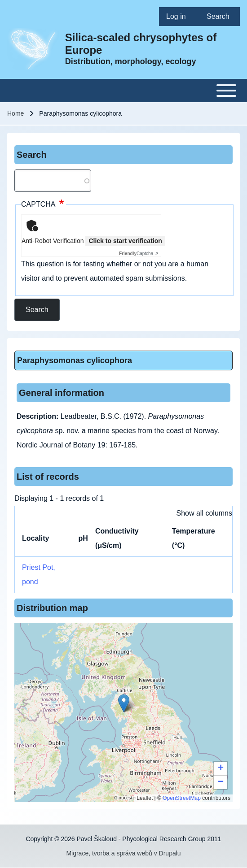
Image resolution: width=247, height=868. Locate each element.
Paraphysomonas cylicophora (75, 360)
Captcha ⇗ (139, 254)
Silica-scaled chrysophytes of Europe (141, 44)
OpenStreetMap (182, 798)
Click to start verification (125, 241)
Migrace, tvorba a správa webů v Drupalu (123, 853)
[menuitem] (179, 17)
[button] (124, 703)
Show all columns (205, 513)
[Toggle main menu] (123, 91)
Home (15, 113)
